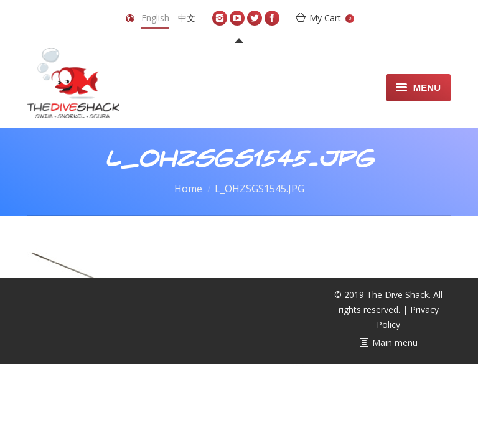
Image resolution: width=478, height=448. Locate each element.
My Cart (332, 18)
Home (188, 189)
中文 (187, 18)
